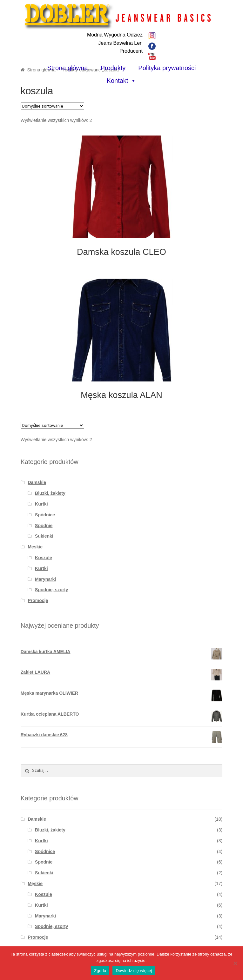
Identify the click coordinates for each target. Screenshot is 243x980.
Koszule (44, 558)
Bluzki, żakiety (50, 493)
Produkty (113, 68)
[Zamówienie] (52, 106)
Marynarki (45, 579)
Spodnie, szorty (51, 590)
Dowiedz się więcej (134, 971)
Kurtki (41, 504)
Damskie (37, 482)
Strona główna (68, 68)
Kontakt (118, 81)
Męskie (35, 547)
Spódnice (45, 515)
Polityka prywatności (167, 68)
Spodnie (44, 526)
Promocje (38, 600)
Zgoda (100, 971)
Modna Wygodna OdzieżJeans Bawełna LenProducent (115, 43)
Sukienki (44, 536)
